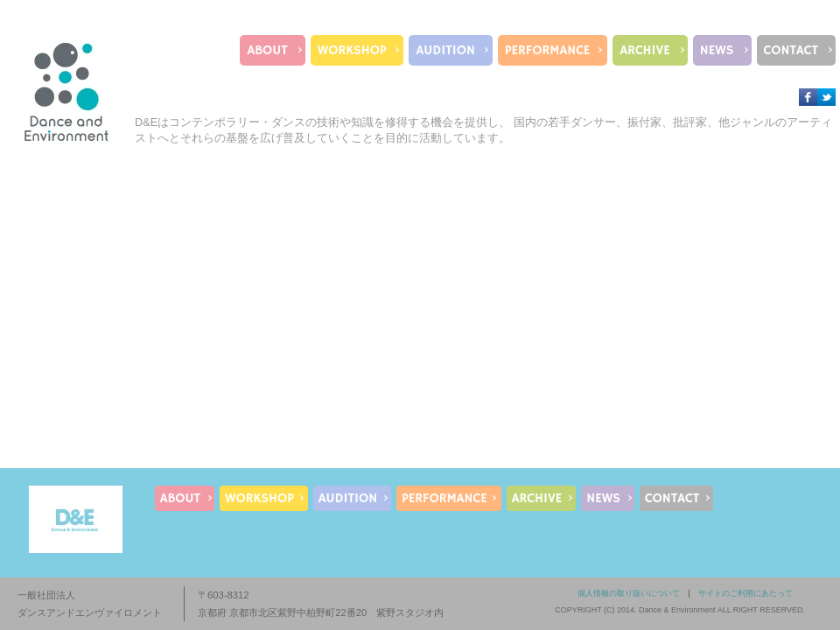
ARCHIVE (644, 50)
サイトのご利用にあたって (745, 593)
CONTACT (791, 50)
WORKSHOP (352, 50)
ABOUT (267, 50)
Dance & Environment (677, 610)
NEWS (717, 50)
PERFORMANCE (547, 50)
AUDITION (445, 50)
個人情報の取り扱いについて (629, 593)
